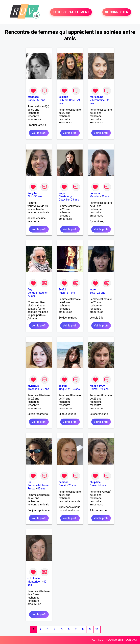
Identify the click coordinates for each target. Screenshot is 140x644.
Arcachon (33, 389)
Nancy (31, 100)
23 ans (75, 200)
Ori (29, 482)
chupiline (95, 482)
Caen (93, 485)
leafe (93, 290)
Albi (30, 196)
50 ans (41, 100)
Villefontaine (97, 100)
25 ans (101, 293)
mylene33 (33, 386)
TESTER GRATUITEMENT (71, 12)
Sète (92, 293)
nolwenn (95, 193)
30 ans (106, 196)
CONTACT (131, 640)
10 (97, 629)
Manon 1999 (97, 386)
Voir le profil (39, 133)
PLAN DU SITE (114, 640)
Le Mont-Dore (67, 100)
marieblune (97, 97)
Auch (62, 293)
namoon (64, 482)
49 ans (41, 489)
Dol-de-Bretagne (37, 293)
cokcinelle (34, 578)
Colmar (94, 389)
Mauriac (95, 196)
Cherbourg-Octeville (65, 198)
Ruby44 (32, 193)
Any (30, 290)
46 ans (102, 485)
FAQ (93, 640)
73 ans (32, 296)
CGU (101, 640)
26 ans (104, 389)
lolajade (63, 97)
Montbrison (34, 582)
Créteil (62, 485)
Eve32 (62, 290)
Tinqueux (64, 389)
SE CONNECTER (117, 12)
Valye (62, 193)
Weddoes (33, 97)
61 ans (71, 293)
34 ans (76, 389)
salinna (63, 386)
